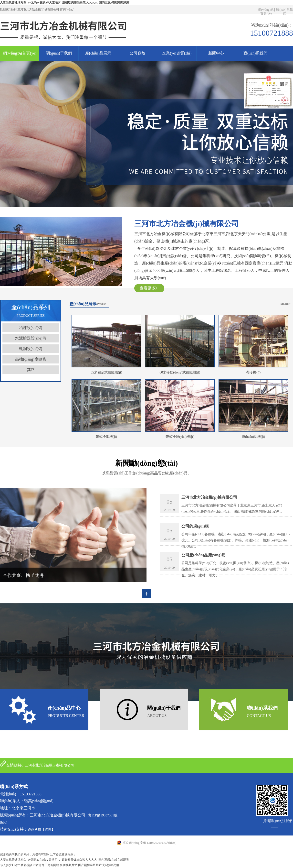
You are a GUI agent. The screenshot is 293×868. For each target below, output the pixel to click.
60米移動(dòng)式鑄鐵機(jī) (180, 372)
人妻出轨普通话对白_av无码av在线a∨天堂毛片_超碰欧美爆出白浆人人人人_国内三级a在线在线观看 (65, 2)
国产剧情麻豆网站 (90, 865)
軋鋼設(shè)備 (31, 349)
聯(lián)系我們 (284, 11)
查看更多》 (149, 288)
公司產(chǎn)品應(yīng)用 (204, 555)
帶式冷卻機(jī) (106, 437)
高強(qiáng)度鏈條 (31, 359)
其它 (31, 370)
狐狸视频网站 (69, 865)
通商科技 (34, 830)
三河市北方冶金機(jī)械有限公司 (209, 497)
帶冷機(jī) (253, 372)
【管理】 (48, 830)
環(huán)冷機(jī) (253, 437)
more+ (286, 304)
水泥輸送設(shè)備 (31, 338)
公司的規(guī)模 (195, 526)
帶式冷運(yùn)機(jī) (180, 437)
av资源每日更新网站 (46, 865)
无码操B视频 (111, 865)
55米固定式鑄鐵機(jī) (106, 372)
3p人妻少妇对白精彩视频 (16, 865)
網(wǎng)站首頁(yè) (266, 11)
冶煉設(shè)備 (31, 328)
